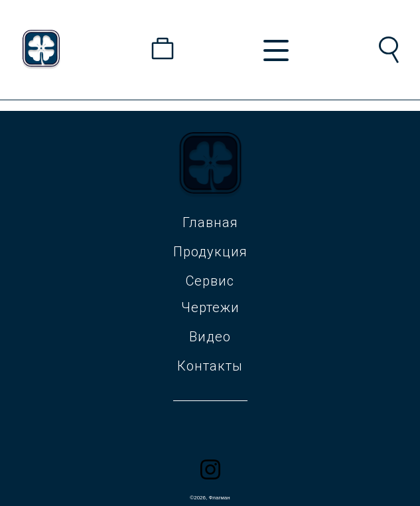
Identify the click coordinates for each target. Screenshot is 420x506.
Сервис (210, 281)
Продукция (210, 252)
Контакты (210, 366)
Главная (210, 222)
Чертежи (210, 307)
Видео (210, 337)
